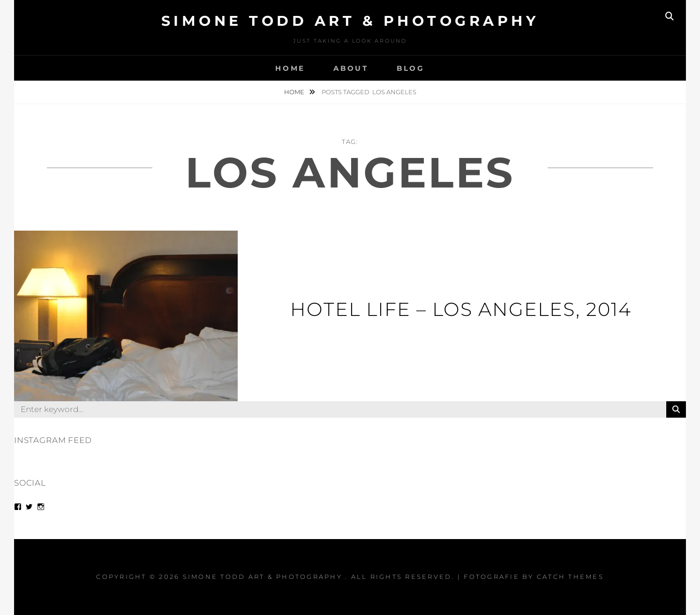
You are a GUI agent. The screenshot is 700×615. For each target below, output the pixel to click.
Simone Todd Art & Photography (350, 21)
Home (290, 68)
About (351, 68)
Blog (411, 68)
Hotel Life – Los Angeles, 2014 (461, 309)
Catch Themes (570, 577)
